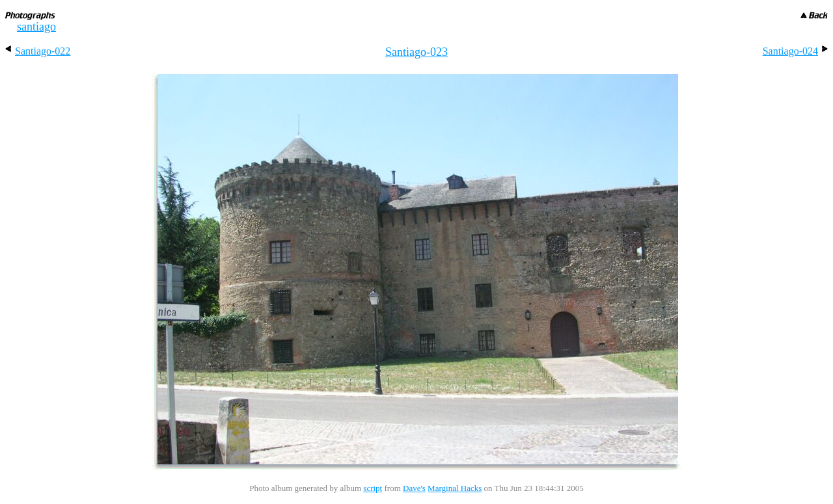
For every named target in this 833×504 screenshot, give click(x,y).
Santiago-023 (416, 52)
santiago (36, 27)
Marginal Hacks (455, 488)
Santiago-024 (795, 51)
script (373, 488)
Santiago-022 (38, 51)
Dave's (414, 488)
